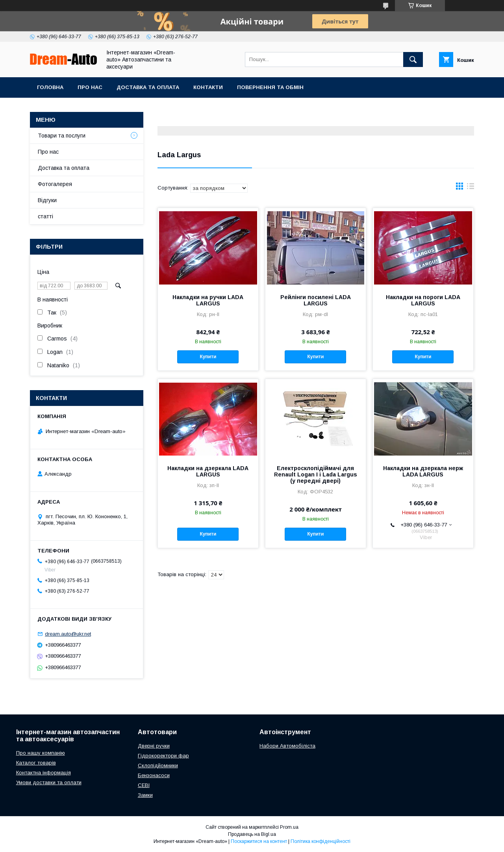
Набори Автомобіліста (287, 746)
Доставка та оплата (148, 87)
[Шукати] (413, 60)
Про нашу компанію (41, 753)
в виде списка (471, 188)
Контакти (208, 87)
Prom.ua (289, 827)
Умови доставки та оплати (49, 782)
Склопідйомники (158, 765)
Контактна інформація (44, 773)
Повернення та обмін (270, 87)
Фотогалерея (55, 184)
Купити (208, 357)
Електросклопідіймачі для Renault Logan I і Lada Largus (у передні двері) (316, 474)
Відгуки (47, 200)
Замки (145, 795)
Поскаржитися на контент (259, 841)
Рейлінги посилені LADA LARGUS (316, 300)
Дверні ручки (154, 746)
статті (45, 216)
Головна (50, 87)
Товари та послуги (62, 136)
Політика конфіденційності (321, 841)
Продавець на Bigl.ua (252, 834)
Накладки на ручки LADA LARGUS (208, 300)
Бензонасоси (154, 775)
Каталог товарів (36, 763)
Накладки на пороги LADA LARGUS (423, 300)
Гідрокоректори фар (163, 756)
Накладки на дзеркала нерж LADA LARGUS (423, 471)
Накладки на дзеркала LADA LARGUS (208, 471)
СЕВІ (144, 785)
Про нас (90, 87)
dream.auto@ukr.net (68, 634)
